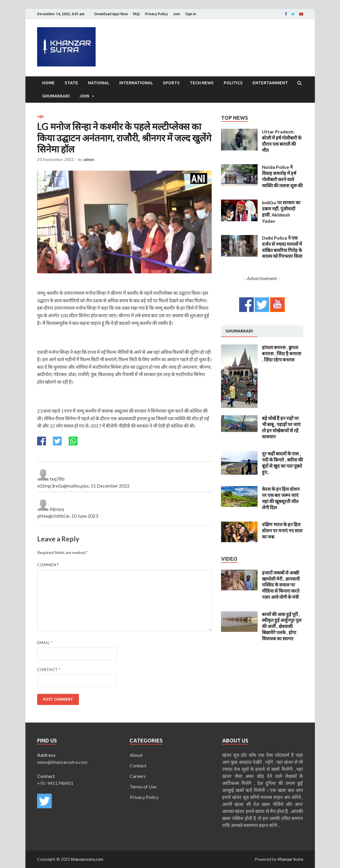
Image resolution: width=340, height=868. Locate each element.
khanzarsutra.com (87, 859)
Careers (138, 776)
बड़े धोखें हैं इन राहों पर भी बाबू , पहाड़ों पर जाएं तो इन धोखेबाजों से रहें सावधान (281, 427)
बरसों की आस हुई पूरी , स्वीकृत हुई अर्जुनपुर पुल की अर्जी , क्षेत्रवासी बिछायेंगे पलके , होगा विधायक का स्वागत (282, 626)
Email (45, 643)
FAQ (136, 14)
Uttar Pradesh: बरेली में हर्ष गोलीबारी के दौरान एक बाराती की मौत (282, 141)
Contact (49, 670)
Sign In (191, 14)
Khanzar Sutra (290, 859)
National (99, 83)
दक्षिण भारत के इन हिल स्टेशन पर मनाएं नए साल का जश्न (282, 530)
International (136, 83)
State (71, 83)
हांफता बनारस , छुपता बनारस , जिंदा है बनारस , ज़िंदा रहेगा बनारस (282, 353)
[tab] (239, 331)
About (136, 755)
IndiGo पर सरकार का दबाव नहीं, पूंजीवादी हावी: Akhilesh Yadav (281, 211)
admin (89, 159)
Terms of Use (143, 786)
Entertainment (270, 83)
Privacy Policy (156, 14)
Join (177, 14)
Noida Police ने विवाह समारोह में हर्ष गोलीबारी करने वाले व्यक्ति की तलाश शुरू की (282, 176)
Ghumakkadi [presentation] (239, 331)
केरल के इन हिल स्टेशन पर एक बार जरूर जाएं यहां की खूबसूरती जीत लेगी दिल (281, 498)
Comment (48, 565)
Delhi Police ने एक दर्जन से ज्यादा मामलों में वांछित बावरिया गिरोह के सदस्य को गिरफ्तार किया (282, 247)
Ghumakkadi (56, 96)
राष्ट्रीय (40, 117)
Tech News (202, 83)
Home (48, 83)
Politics (233, 83)
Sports (171, 83)
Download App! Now (111, 14)
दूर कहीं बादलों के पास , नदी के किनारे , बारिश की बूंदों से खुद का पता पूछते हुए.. (282, 463)
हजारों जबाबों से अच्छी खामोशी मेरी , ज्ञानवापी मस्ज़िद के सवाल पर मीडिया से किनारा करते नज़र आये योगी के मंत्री (281, 585)
